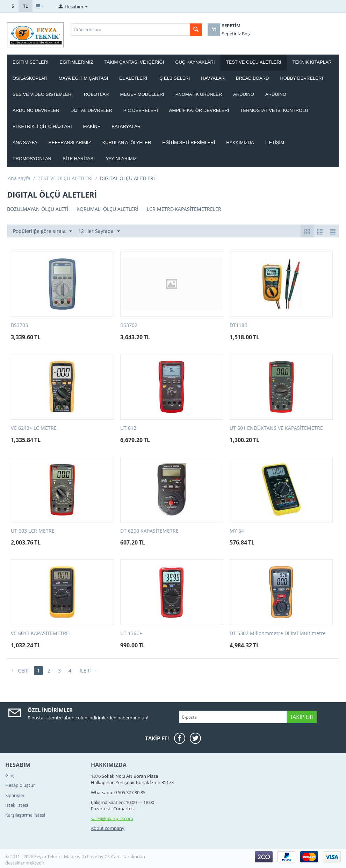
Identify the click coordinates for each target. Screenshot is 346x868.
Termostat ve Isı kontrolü (274, 110)
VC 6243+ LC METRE (34, 428)
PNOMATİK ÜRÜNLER (199, 94)
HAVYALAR (213, 78)
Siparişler (15, 795)
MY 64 (237, 531)
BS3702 (129, 325)
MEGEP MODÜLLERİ (142, 94)
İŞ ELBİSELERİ (174, 78)
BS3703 (19, 325)
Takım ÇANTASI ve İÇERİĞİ (134, 62)
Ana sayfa (19, 178)
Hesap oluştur (20, 785)
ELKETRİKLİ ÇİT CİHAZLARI (42, 126)
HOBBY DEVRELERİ (301, 78)
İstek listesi (17, 805)
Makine (92, 126)
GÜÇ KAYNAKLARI (195, 62)
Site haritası (79, 159)
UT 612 (128, 428)
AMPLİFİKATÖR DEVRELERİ (199, 110)
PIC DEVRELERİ (141, 110)
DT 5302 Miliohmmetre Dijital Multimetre (278, 634)
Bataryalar (126, 126)
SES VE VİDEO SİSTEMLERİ (43, 94)
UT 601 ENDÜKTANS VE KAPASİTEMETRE (276, 428)
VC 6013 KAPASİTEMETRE (40, 634)
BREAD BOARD (253, 78)
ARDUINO (276, 94)
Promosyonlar (32, 159)
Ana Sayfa (25, 143)
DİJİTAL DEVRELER (91, 110)
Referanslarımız (70, 143)
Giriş (10, 775)
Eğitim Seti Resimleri (189, 143)
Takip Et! (302, 717)
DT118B (239, 325)
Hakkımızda (240, 143)
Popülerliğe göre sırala (42, 231)
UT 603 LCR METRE (33, 531)
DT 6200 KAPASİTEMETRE (149, 531)
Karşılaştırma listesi (25, 815)
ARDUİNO (244, 94)
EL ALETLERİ (133, 78)
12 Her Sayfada (99, 231)
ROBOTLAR (96, 94)
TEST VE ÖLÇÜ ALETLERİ (254, 62)
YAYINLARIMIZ (121, 159)
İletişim (275, 143)
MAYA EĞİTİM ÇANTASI (84, 78)
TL (26, 6)
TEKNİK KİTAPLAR (312, 62)
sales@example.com (112, 818)
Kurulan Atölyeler (127, 143)
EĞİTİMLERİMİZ (77, 62)
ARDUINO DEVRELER (36, 110)
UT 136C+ (131, 634)
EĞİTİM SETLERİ (31, 62)
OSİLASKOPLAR (30, 78)
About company (108, 828)
